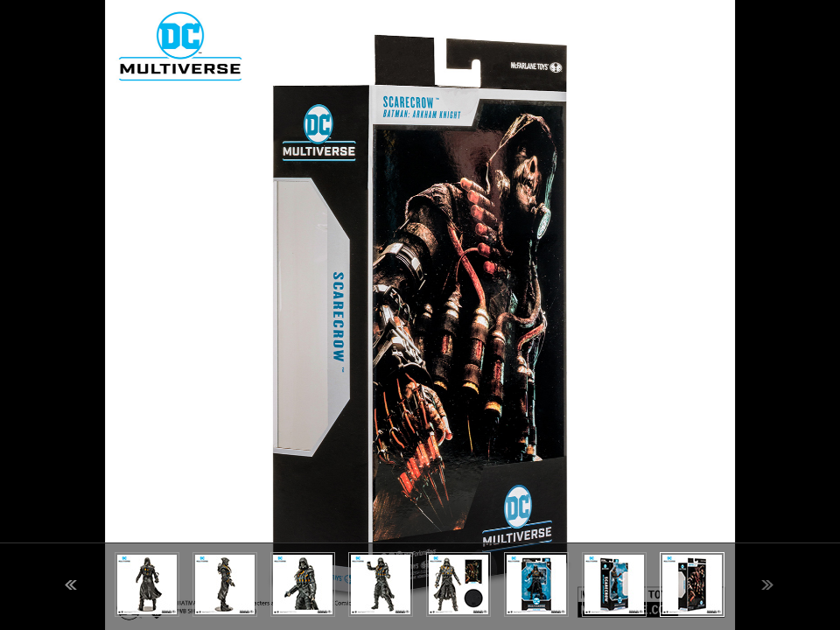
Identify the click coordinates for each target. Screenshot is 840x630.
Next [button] (767, 585)
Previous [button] (71, 585)
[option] (420, 315)
